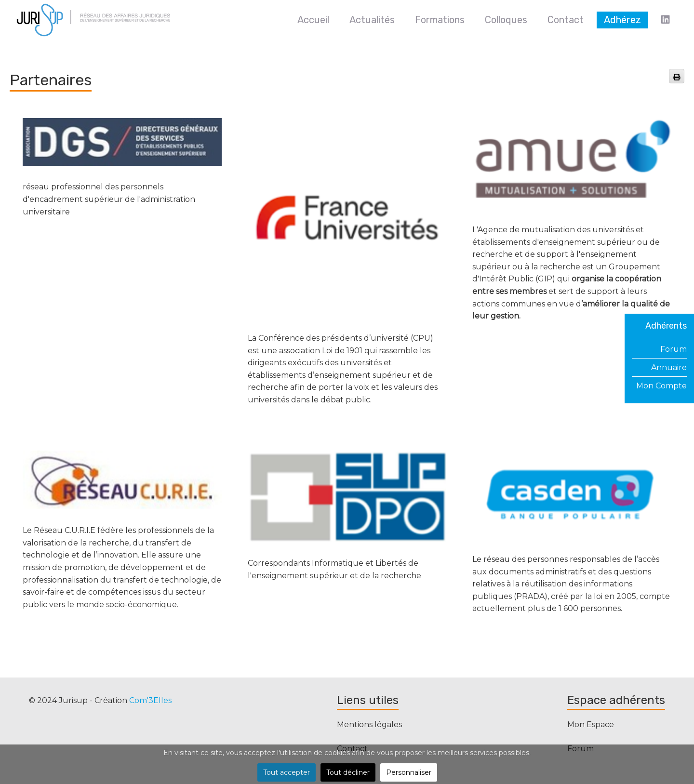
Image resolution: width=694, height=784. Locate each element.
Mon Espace (591, 724)
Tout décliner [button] (348, 772)
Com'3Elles (150, 700)
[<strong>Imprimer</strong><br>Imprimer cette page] (677, 76)
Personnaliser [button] (409, 772)
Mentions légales (369, 724)
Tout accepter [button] (287, 772)
